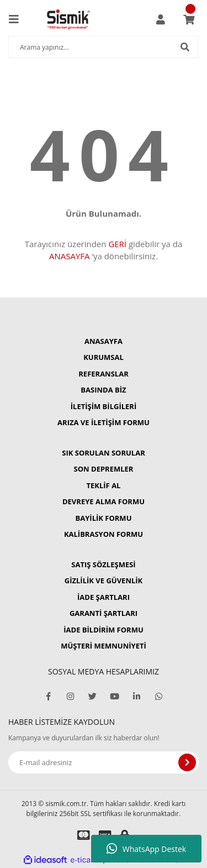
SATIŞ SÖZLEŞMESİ (103, 564)
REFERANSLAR (103, 374)
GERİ (117, 244)
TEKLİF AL (104, 485)
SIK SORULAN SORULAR (103, 453)
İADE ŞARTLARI (104, 597)
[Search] (104, 47)
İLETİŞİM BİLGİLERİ (104, 406)
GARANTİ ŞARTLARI (104, 613)
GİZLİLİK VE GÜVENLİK (104, 581)
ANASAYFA (70, 256)
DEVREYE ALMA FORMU (104, 501)
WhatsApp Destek (146, 849)
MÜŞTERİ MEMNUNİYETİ (104, 646)
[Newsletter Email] (104, 762)
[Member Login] (161, 19)
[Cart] (189, 19)
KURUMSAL (104, 357)
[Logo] (68, 19)
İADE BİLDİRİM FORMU (104, 630)
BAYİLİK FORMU (104, 518)
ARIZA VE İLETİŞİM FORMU (104, 422)
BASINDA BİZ (103, 390)
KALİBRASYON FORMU (104, 534)
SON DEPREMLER (104, 469)
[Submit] (187, 762)
